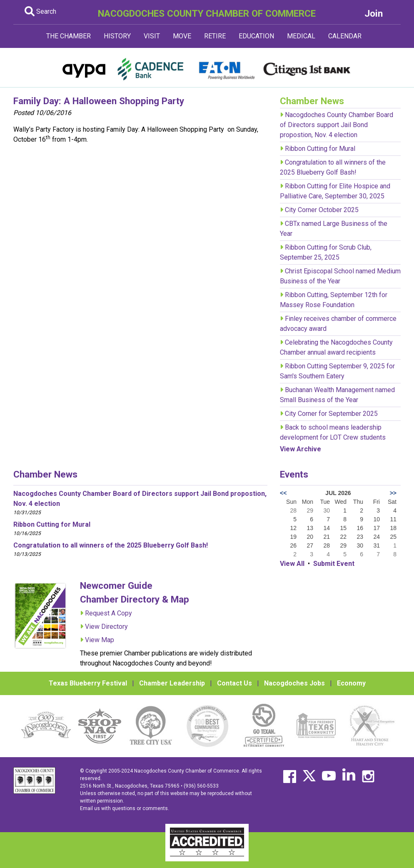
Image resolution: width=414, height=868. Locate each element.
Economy (351, 683)
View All (292, 564)
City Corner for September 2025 (331, 414)
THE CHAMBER (69, 36)
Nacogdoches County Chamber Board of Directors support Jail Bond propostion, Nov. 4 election (337, 125)
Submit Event (334, 564)
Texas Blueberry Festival (88, 683)
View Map (100, 640)
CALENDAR (345, 36)
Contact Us (234, 683)
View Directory (106, 627)
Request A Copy (108, 613)
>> (393, 493)
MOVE (182, 36)
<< (283, 493)
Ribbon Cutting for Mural (320, 149)
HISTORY (117, 36)
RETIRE (215, 36)
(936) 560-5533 (201, 786)
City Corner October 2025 (322, 210)
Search (40, 11)
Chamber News (45, 474)
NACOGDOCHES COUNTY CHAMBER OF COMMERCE (207, 13)
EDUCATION (256, 36)
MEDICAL (301, 36)
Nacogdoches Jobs (294, 683)
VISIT (152, 36)
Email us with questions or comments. (125, 808)
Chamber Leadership (172, 683)
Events (294, 474)
